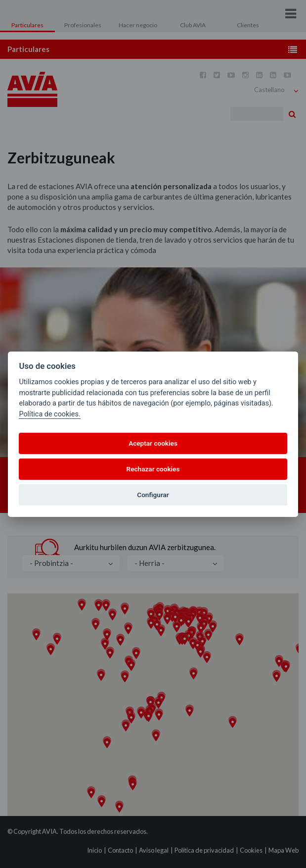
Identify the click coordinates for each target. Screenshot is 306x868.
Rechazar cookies (153, 469)
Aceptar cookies (153, 443)
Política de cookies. (49, 414)
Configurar (153, 495)
